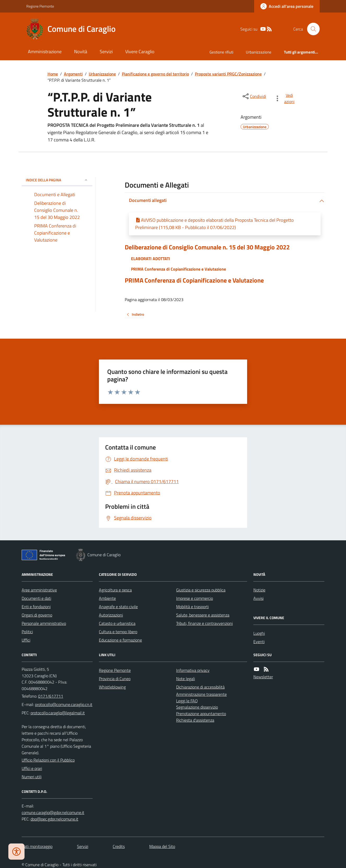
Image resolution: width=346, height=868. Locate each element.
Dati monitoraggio (37, 846)
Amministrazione (45, 52)
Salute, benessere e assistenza (203, 615)
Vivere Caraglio (140, 52)
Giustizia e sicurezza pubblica (201, 590)
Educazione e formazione (120, 640)
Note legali (186, 679)
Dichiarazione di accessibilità (200, 687)
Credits (119, 846)
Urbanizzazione (259, 52)
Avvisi (258, 598)
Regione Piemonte (40, 6)
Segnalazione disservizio (197, 707)
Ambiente (107, 598)
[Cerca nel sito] (311, 29)
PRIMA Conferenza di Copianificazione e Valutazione (178, 269)
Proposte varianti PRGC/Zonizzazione (228, 74)
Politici (27, 632)
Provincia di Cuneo (115, 679)
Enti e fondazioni (36, 607)
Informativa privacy (193, 670)
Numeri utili (32, 777)
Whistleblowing (112, 687)
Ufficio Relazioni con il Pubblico (48, 760)
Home (53, 74)
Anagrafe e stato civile (118, 607)
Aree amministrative (39, 590)
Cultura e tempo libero (118, 632)
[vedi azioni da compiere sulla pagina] (286, 98)
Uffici (26, 640)
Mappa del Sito (162, 846)
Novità (81, 52)
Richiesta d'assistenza (195, 720)
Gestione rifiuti (221, 52)
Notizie (259, 590)
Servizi (106, 52)
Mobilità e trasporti (192, 607)
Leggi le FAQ (187, 701)
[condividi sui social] (254, 96)
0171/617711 (51, 696)
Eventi (259, 642)
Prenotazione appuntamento (201, 714)
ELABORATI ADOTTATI (151, 259)
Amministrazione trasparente (201, 694)
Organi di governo (37, 615)
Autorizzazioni (111, 615)
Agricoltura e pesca (115, 590)
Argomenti (73, 74)
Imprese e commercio (195, 598)
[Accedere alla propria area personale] (287, 6)
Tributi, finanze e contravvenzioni (204, 623)
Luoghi (259, 633)
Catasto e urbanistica (117, 623)
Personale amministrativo (44, 623)
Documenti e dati (36, 598)
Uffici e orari (32, 768)
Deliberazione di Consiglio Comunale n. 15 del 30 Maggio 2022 (207, 247)
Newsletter (263, 677)
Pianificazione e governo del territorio (155, 74)
